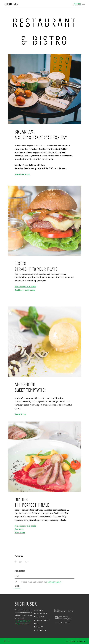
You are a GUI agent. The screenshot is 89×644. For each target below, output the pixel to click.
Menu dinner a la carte (25, 291)
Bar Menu (19, 534)
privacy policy (54, 583)
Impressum (41, 614)
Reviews (39, 617)
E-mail (5, 641)
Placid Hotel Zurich (11, 4)
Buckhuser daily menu (25, 294)
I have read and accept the (41, 583)
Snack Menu (20, 418)
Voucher (72, 641)
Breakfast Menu (22, 175)
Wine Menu (20, 537)
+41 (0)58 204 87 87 (22, 621)
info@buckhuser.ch (22, 624)
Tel (9, 641)
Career (39, 610)
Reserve (82, 641)
